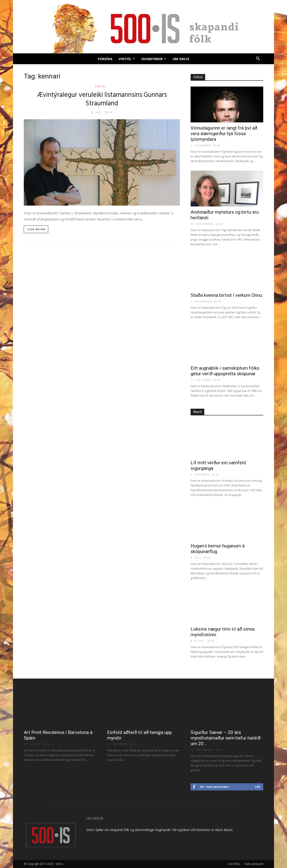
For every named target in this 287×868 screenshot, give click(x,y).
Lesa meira (36, 229)
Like (258, 787)
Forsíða (105, 59)
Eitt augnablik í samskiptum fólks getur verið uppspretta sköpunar (225, 371)
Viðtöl (127, 59)
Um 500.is (181, 59)
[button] (258, 59)
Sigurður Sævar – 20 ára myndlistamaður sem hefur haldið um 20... (226, 738)
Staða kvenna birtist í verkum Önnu (226, 295)
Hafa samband (254, 864)
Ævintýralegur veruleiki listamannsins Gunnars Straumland (102, 99)
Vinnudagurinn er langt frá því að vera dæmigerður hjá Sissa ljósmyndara (224, 134)
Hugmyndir (154, 59)
